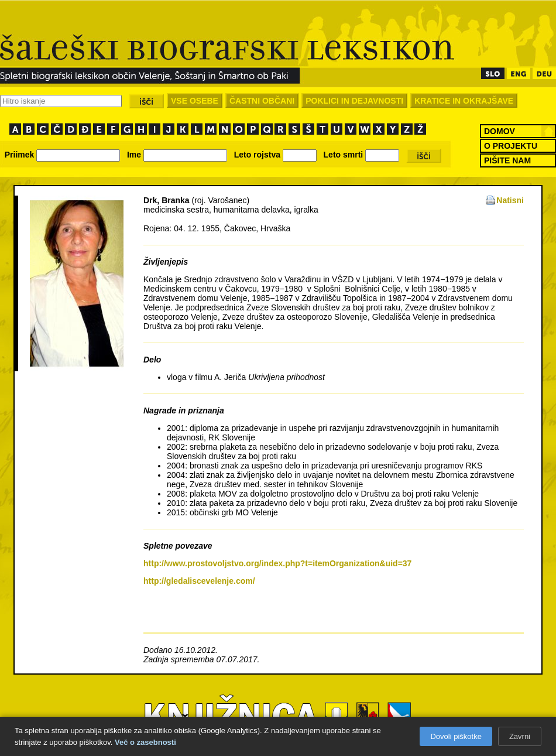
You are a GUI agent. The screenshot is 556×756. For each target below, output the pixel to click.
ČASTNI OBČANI (262, 101)
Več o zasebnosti (145, 742)
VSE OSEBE (195, 101)
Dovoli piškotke (456, 736)
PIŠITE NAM (507, 160)
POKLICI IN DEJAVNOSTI (354, 101)
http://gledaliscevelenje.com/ (199, 581)
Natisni (510, 200)
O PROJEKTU (511, 146)
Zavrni (520, 736)
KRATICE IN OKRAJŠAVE (464, 101)
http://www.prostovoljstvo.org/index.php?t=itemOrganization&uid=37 (277, 563)
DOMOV (500, 131)
